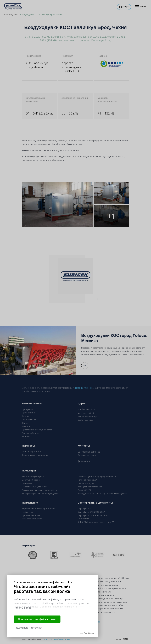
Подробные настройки (28, 628)
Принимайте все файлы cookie (37, 619)
